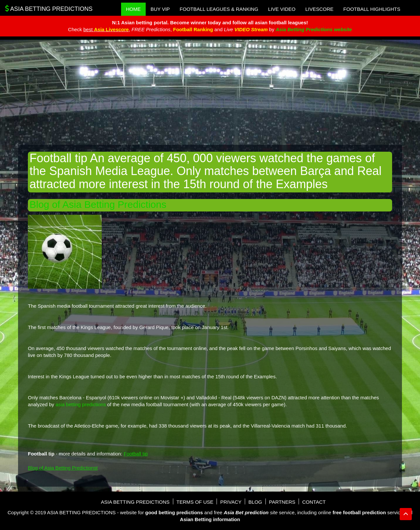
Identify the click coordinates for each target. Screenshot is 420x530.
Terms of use (195, 502)
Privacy (231, 502)
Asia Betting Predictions (49, 9)
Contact (314, 502)
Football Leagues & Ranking (219, 9)
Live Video (282, 9)
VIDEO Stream (251, 29)
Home (133, 9)
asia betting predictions (81, 404)
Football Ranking (193, 29)
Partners (282, 502)
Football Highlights (372, 9)
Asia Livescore (112, 29)
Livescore (319, 9)
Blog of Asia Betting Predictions (98, 204)
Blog (255, 502)
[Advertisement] (210, 92)
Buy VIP (160, 9)
